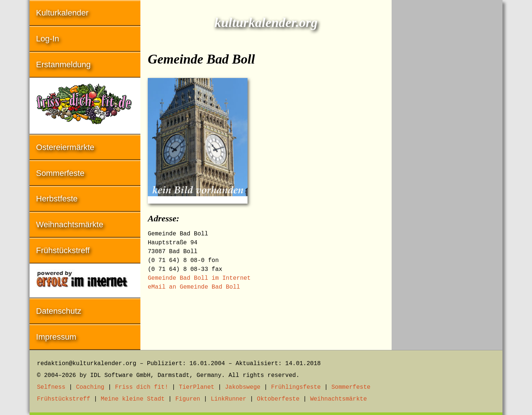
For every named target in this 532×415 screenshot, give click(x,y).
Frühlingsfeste (296, 387)
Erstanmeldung (64, 64)
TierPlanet (197, 387)
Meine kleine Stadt (133, 399)
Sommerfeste (60, 173)
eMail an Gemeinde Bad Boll (194, 287)
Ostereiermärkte (65, 147)
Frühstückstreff (63, 250)
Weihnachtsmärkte (70, 224)
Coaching (90, 387)
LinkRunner (229, 399)
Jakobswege (243, 387)
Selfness (51, 387)
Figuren (187, 399)
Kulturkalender (62, 13)
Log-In (48, 39)
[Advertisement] (447, 111)
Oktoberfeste (278, 399)
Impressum (56, 337)
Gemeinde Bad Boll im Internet (199, 278)
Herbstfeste (57, 199)
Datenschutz (59, 311)
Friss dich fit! (141, 387)
